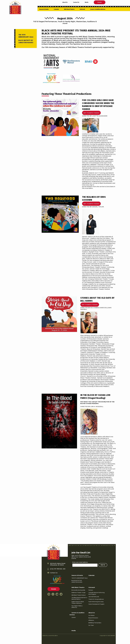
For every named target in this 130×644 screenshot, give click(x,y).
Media (87, 2)
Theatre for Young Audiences (96, 599)
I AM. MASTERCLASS (94, 597)
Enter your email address (80, 562)
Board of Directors (93, 618)
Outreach (82, 9)
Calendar (56, 9)
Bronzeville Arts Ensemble (78, 590)
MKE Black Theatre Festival (78, 595)
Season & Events (44, 9)
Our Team (91, 625)
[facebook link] (49, 594)
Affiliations (91, 620)
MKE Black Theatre (69, 9)
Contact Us (76, 2)
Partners (91, 590)
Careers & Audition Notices (98, 9)
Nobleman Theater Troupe (78, 593)
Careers (74, 617)
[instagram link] (53, 594)
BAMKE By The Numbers (95, 623)
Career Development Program (96, 604)
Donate (100, 2)
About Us (65, 2)
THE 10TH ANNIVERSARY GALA (80, 578)
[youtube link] (57, 594)
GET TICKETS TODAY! (91, 113)
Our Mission (91, 615)
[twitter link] (61, 594)
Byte (56, 636)
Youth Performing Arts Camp (96, 602)
